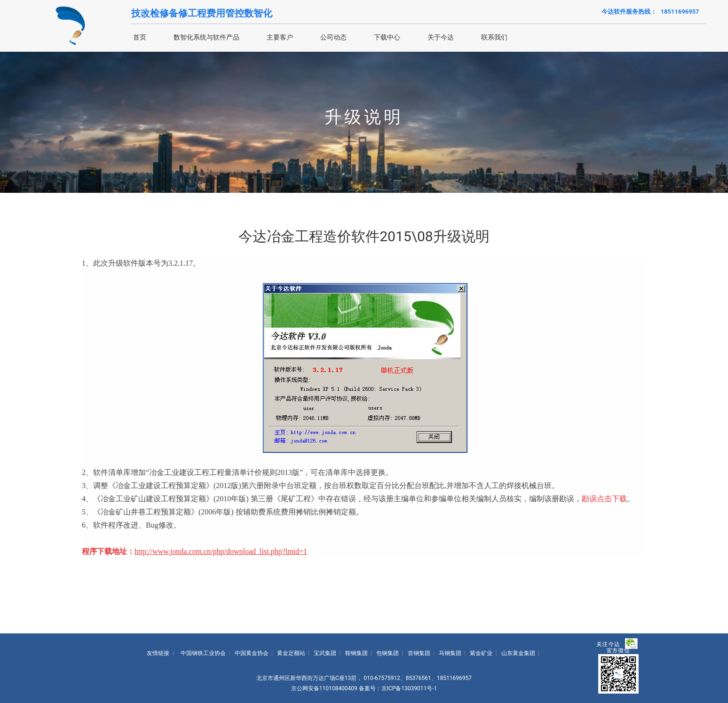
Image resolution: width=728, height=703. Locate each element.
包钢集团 (388, 653)
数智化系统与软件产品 (206, 37)
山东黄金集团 (518, 653)
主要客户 (280, 37)
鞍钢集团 (356, 653)
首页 (140, 37)
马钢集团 (450, 653)
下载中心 (387, 37)
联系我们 (494, 37)
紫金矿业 (481, 653)
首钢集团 (419, 653)
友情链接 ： (162, 653)
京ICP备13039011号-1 (409, 688)
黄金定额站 (291, 653)
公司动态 (333, 37)
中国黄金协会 (252, 653)
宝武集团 (325, 653)
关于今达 (441, 37)
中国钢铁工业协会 (203, 653)
